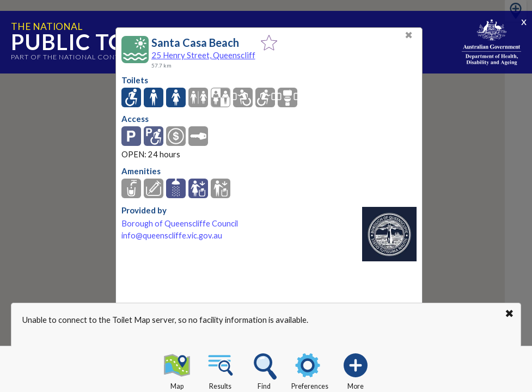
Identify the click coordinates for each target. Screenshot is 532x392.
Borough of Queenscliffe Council (180, 223)
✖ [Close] (409, 35)
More (356, 370)
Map (177, 370)
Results (221, 370)
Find (264, 370)
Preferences (310, 370)
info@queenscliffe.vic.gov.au (172, 235)
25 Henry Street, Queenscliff (203, 55)
